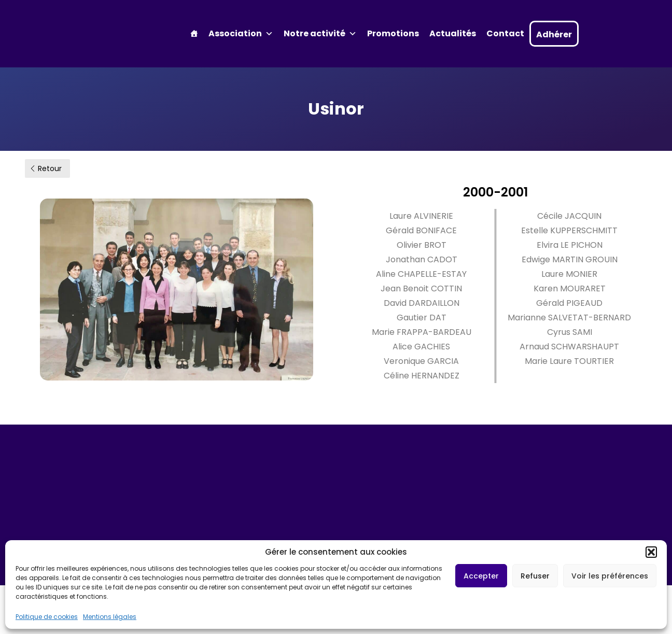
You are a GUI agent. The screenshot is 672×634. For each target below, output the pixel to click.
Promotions (393, 33)
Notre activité (320, 34)
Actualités (453, 33)
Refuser (535, 576)
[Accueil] (194, 34)
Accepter (481, 576)
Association (241, 34)
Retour (46, 168)
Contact (505, 33)
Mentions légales (110, 617)
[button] (651, 552)
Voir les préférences (610, 576)
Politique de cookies (47, 617)
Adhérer (554, 34)
